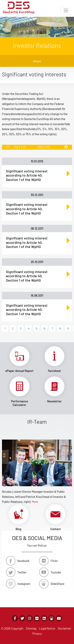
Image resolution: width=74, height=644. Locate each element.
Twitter (22, 572)
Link (20, 359)
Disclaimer (65, 628)
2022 (43, 147)
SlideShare (57, 584)
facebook (23, 561)
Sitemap (31, 628)
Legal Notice (47, 628)
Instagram (24, 584)
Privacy (37, 634)
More (35, 502)
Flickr (54, 561)
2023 (20, 147)
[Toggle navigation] (66, 10)
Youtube (56, 572)
